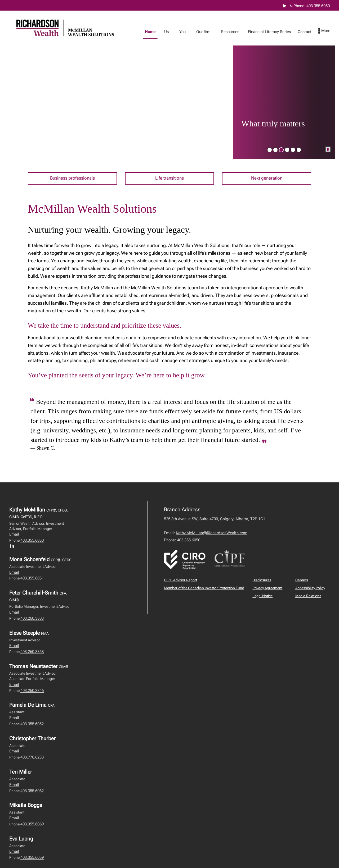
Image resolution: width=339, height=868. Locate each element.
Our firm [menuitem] (209, 32)
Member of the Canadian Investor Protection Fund (204, 589)
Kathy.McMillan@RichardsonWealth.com (212, 534)
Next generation (267, 179)
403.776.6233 (32, 758)
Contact (310, 32)
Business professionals (72, 179)
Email (14, 535)
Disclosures (262, 581)
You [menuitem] (188, 32)
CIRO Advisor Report (180, 581)
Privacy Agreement (267, 589)
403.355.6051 (32, 579)
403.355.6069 (32, 825)
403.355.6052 (32, 725)
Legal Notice (262, 597)
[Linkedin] (285, 6)
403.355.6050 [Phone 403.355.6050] (318, 6)
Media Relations (308, 597)
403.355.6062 (32, 792)
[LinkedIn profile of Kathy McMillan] (14, 547)
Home (155, 32)
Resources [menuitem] (235, 32)
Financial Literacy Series (275, 32)
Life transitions (169, 179)
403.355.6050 (32, 541)
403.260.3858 (32, 653)
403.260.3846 (32, 691)
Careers (302, 581)
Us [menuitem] (172, 32)
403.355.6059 (32, 858)
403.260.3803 (32, 619)
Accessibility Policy (310, 589)
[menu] (330, 31)
